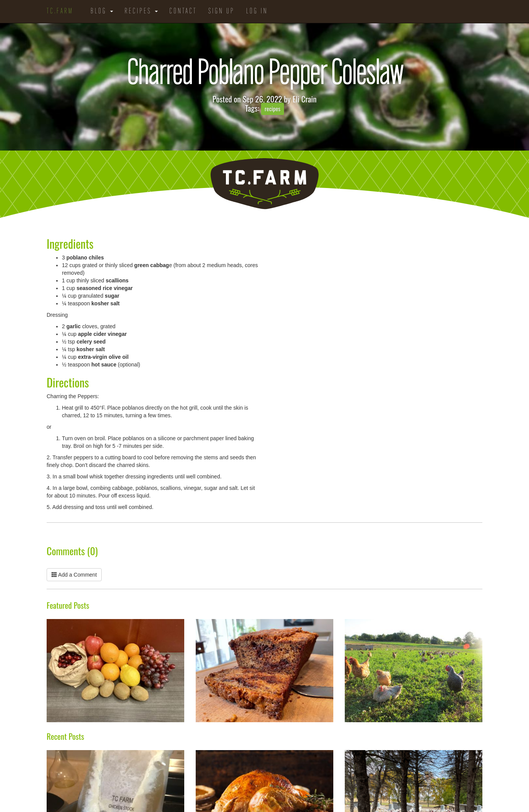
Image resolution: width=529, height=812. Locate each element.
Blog (102, 11)
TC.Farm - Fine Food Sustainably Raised (264, 184)
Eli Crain (304, 99)
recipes (272, 109)
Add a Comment (74, 575)
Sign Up (221, 11)
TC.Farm (60, 11)
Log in (257, 11)
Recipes (141, 11)
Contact (183, 11)
